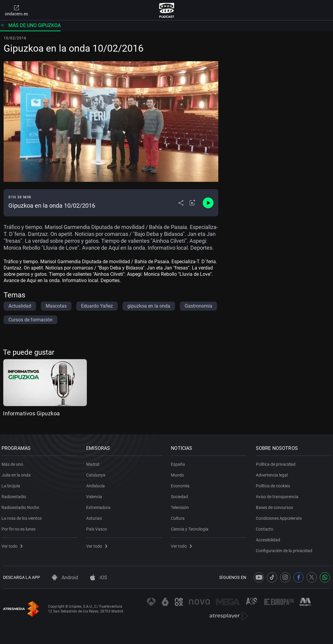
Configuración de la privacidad (286, 548)
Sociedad (181, 494)
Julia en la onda (18, 473)
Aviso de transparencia (279, 494)
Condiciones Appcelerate (280, 516)
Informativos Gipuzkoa (32, 413)
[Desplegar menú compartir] (181, 203)
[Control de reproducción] (208, 203)
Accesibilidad (269, 537)
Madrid (94, 462)
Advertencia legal (273, 473)
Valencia (96, 494)
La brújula (12, 483)
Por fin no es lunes (20, 527)
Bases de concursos (276, 505)
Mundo (179, 473)
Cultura (180, 516)
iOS (99, 578)
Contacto (266, 527)
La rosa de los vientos (23, 516)
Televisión (182, 505)
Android (65, 578)
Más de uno (14, 462)
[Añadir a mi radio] (192, 203)
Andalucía (97, 483)
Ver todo (14, 544)
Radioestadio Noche (22, 505)
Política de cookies (274, 483)
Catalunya (97, 473)
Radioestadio (15, 494)
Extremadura (100, 505)
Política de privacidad (277, 462)
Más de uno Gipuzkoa (30, 25)
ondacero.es (16, 10)
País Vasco (98, 527)
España (180, 462)
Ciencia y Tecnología (191, 527)
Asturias (95, 516)
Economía (182, 483)
